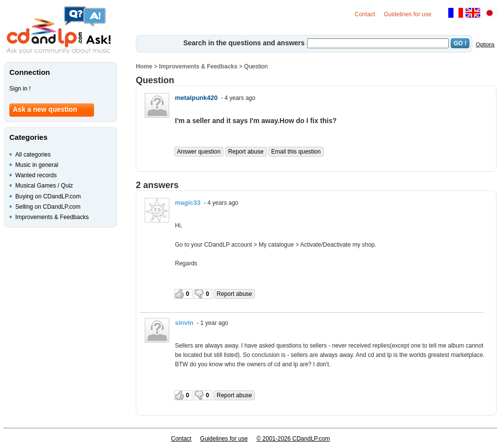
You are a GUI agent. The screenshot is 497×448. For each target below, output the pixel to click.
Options (485, 44)
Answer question (199, 152)
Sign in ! (20, 89)
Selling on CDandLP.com (48, 207)
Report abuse (246, 152)
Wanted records (36, 175)
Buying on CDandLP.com (48, 196)
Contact (365, 14)
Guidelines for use (408, 14)
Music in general (37, 165)
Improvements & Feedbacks (198, 66)
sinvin (185, 323)
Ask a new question (45, 109)
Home (144, 66)
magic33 (188, 203)
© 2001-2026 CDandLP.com (293, 439)
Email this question (296, 152)
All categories (33, 155)
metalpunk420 (197, 98)
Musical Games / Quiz (44, 186)
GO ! (460, 43)
